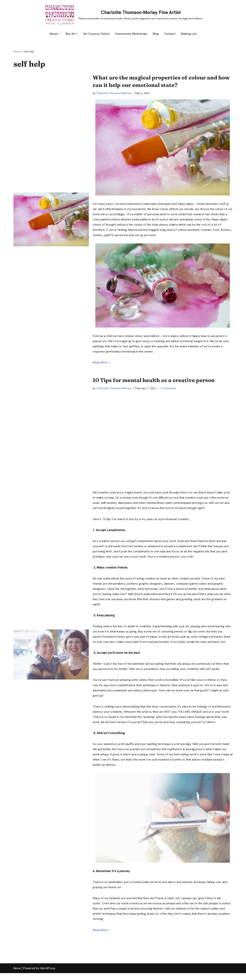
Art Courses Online (97, 34)
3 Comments (169, 389)
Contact (170, 34)
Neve (17, 975)
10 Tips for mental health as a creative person (154, 381)
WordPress (48, 975)
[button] (59, 34)
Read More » (101, 363)
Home (17, 51)
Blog (156, 34)
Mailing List (189, 34)
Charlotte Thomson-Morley (114, 93)
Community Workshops (132, 34)
